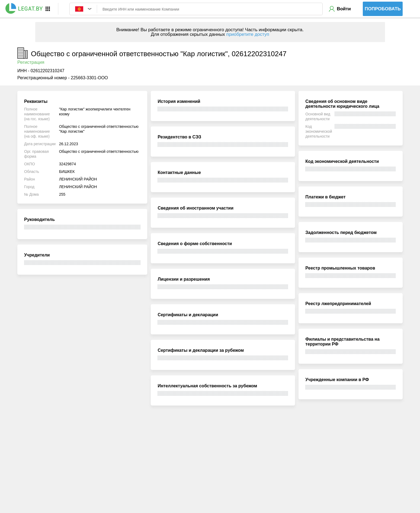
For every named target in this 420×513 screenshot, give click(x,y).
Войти (344, 9)
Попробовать (383, 9)
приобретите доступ (248, 34)
